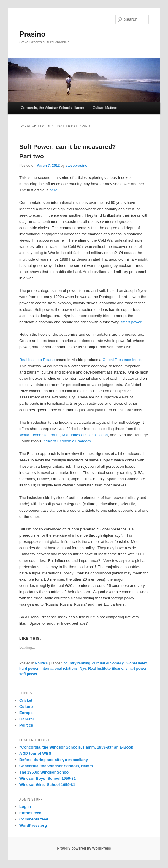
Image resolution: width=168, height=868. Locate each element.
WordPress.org (33, 825)
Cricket (26, 700)
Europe (26, 713)
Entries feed (30, 813)
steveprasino (77, 166)
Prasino (32, 34)
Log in (25, 807)
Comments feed (34, 819)
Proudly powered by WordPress (84, 848)
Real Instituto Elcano (37, 360)
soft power (28, 674)
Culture (26, 706)
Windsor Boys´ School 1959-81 (47, 778)
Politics (41, 663)
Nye (83, 669)
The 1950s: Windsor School (45, 772)
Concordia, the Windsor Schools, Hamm (52, 108)
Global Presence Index (122, 360)
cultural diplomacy (108, 663)
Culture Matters (105, 108)
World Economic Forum (39, 435)
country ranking (77, 663)
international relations (59, 669)
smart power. (131, 322)
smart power (136, 669)
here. (54, 190)
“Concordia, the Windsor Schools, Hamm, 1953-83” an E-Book (76, 747)
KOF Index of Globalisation (85, 435)
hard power (29, 669)
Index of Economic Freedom (66, 441)
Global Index (137, 663)
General (26, 719)
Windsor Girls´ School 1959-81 (47, 785)
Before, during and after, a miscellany (54, 760)
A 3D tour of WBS (35, 753)
